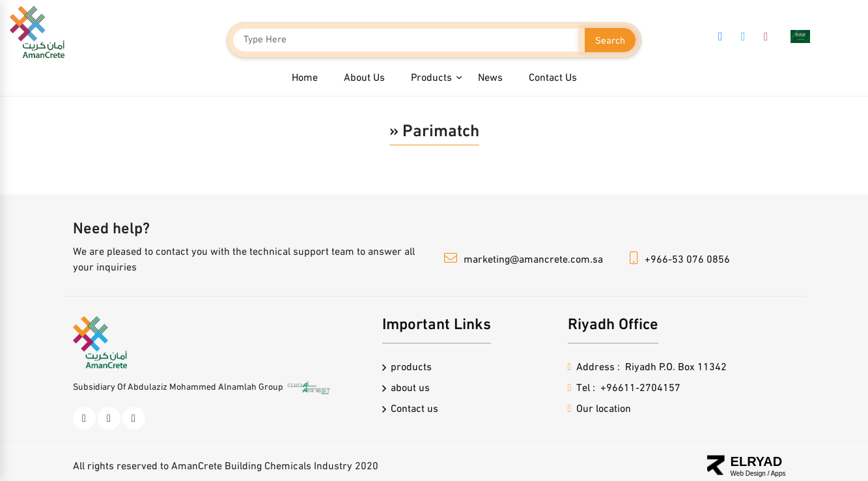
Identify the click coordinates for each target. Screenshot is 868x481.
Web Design (749, 474)
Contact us (414, 409)
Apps (778, 474)
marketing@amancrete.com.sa (533, 260)
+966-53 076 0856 (687, 260)
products (411, 368)
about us (410, 388)
